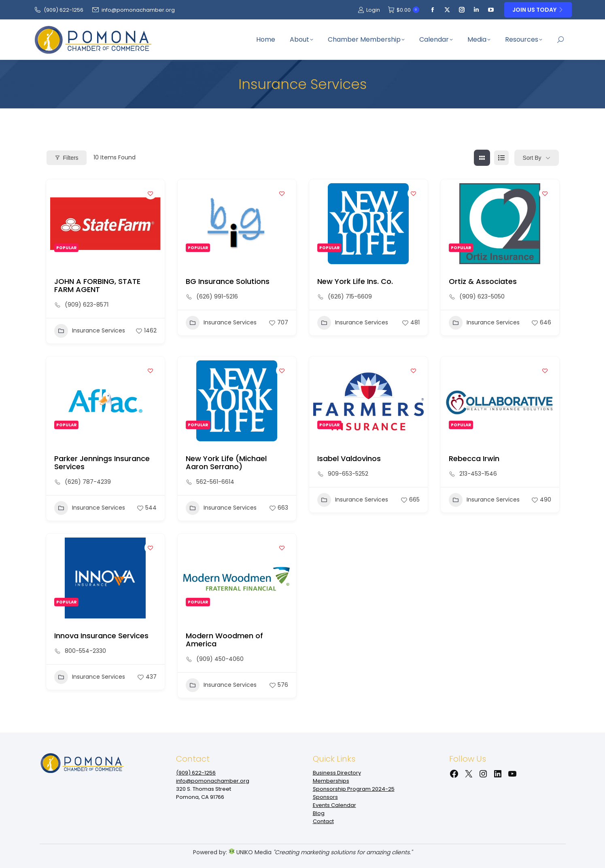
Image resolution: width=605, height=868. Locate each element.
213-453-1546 (478, 474)
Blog (319, 813)
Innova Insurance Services (101, 636)
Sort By (532, 158)
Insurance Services (90, 331)
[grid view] (482, 158)
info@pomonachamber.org (133, 10)
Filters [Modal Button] (67, 158)
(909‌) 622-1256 (58, 10)
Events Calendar (334, 805)
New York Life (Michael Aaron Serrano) (226, 463)
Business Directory (337, 773)
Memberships (331, 781)
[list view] (501, 158)
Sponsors (325, 797)
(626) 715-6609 (350, 296)
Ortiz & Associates (483, 281)
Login (369, 10)
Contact (323, 821)
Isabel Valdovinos (349, 458)
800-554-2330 (85, 651)
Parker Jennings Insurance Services (102, 463)
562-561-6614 (215, 482)
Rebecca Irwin (474, 458)
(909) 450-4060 (220, 659)
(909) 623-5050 (482, 296)
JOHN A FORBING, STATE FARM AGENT (97, 285)
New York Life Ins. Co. (355, 281)
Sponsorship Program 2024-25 (354, 789)
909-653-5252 (348, 474)
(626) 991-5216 (217, 296)
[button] (103, 260)
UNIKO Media (250, 852)
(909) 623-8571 (87, 305)
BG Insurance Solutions (228, 281)
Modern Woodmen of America (224, 640)
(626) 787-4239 (88, 482)
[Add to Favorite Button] (151, 193)
